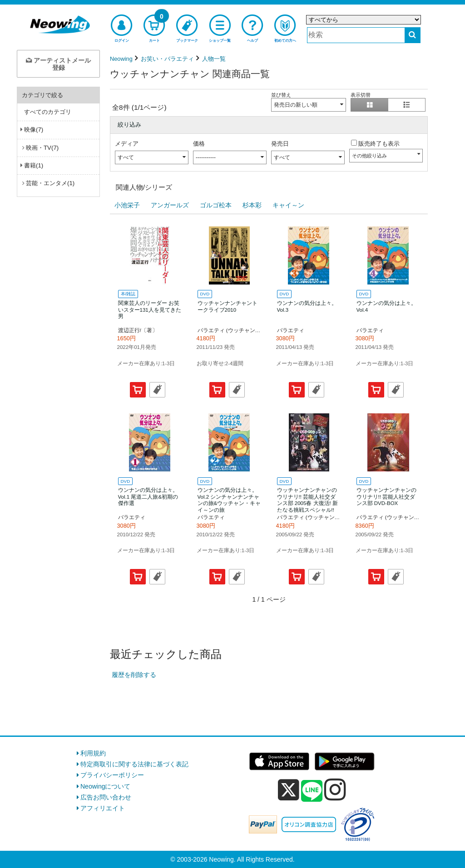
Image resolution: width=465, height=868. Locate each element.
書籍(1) (34, 165)
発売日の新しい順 (296, 105)
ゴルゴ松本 (216, 205)
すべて (126, 157)
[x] (289, 790)
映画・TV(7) (42, 148)
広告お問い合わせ (106, 797)
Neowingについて (105, 786)
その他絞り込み (369, 156)
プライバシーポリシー (112, 775)
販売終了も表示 (379, 144)
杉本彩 (252, 205)
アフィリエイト (103, 808)
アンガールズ (170, 205)
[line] (312, 791)
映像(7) (34, 130)
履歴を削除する (134, 675)
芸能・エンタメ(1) (50, 183)
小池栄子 (127, 205)
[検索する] (413, 35)
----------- (206, 157)
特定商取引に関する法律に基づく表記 (134, 764)
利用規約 (93, 753)
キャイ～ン (288, 205)
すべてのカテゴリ (48, 112)
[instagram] (335, 790)
